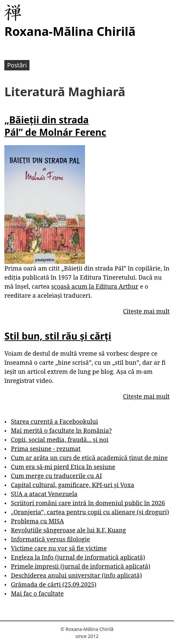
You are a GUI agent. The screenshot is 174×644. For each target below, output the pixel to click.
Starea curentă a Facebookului (54, 421)
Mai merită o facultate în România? (61, 430)
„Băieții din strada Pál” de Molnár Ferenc (55, 126)
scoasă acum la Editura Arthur (95, 286)
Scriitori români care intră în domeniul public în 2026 (88, 503)
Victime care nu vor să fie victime (59, 548)
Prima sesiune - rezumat (46, 449)
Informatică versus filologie (50, 539)
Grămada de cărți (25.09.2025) (54, 584)
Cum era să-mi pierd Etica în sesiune (63, 467)
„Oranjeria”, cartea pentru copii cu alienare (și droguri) (90, 512)
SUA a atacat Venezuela (44, 494)
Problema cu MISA (37, 521)
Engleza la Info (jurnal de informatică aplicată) (78, 557)
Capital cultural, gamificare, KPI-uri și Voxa (72, 485)
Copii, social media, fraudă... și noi (59, 440)
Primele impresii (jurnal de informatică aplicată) (80, 566)
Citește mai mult (146, 311)
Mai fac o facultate (37, 593)
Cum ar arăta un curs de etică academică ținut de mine (89, 458)
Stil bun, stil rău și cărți (58, 336)
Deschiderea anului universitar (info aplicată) (76, 575)
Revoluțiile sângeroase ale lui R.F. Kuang (68, 530)
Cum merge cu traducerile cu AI (56, 476)
